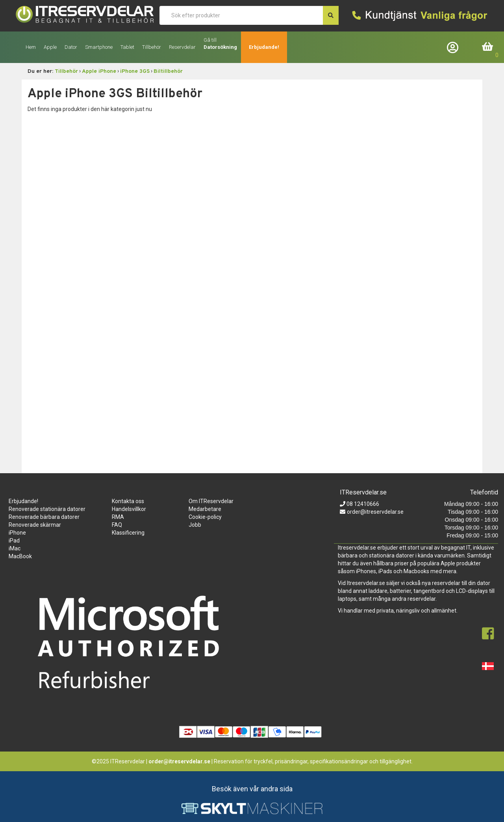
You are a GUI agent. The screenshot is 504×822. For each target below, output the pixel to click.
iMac (15, 548)
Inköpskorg (488, 47)
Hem (31, 47)
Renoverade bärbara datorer (44, 517)
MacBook (20, 556)
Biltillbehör (168, 71)
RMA (118, 517)
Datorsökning (220, 47)
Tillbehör (66, 71)
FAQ (117, 525)
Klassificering (128, 533)
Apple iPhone (99, 71)
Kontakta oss (128, 501)
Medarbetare (205, 509)
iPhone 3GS (135, 71)
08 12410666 (362, 504)
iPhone (17, 533)
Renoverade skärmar (35, 525)
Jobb (195, 525)
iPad (14, 541)
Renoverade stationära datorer (47, 509)
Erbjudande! (264, 47)
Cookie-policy (205, 517)
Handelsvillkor (129, 509)
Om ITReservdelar (211, 501)
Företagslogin (454, 47)
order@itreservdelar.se (375, 512)
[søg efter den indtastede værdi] (331, 15)
